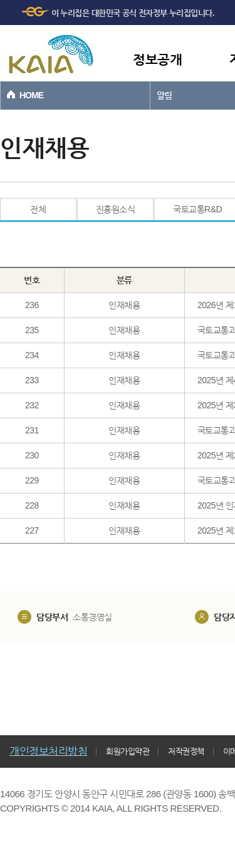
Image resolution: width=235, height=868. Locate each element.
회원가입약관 (128, 751)
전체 (38, 209)
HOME (31, 95)
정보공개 (157, 59)
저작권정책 (186, 751)
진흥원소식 (116, 209)
